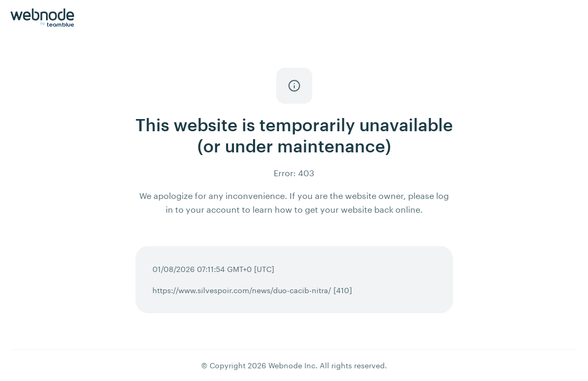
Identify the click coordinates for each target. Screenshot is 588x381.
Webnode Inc (292, 365)
